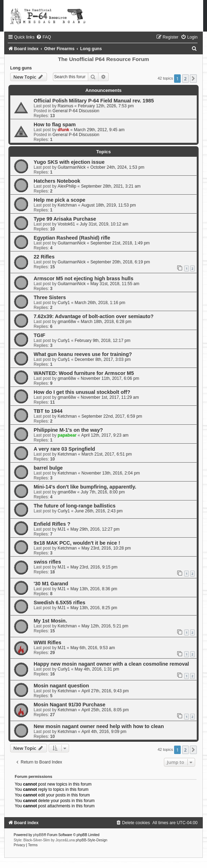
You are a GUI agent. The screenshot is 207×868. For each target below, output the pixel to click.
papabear (67, 435)
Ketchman (67, 205)
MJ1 (62, 529)
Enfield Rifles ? (52, 524)
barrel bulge (48, 468)
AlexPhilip (67, 186)
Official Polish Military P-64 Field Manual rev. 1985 (94, 101)
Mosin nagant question (61, 686)
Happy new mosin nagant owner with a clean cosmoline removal (111, 664)
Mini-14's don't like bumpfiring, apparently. (85, 487)
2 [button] (185, 79)
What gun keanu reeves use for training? (83, 354)
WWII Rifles (47, 642)
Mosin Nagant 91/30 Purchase (70, 705)
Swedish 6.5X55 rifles (60, 603)
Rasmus (65, 106)
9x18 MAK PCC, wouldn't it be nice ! (77, 543)
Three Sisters (50, 297)
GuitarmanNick (72, 167)
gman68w (67, 322)
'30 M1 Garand (51, 584)
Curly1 (64, 303)
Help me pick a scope (60, 200)
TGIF (39, 335)
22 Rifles (44, 257)
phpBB (39, 835)
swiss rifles (47, 562)
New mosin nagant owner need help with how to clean (99, 726)
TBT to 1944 (48, 411)
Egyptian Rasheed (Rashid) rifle (72, 238)
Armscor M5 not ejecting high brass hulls (84, 278)
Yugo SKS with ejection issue (69, 162)
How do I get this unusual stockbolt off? (82, 392)
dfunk (64, 130)
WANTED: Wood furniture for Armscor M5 (84, 373)
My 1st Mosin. (50, 621)
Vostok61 (67, 224)
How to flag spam (55, 125)
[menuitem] (43, 37)
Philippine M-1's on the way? (68, 430)
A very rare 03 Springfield (64, 449)
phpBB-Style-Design (91, 840)
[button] (193, 79)
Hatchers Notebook (57, 181)
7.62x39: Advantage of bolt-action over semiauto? (94, 316)
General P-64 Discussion (76, 111)
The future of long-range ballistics (75, 506)
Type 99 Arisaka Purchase (65, 219)
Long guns (21, 68)
